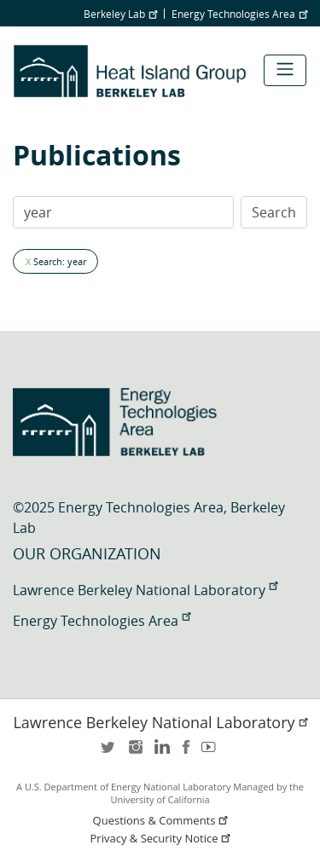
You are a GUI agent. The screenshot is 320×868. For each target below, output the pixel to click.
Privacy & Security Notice (162, 839)
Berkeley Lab (120, 14)
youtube (212, 752)
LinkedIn (160, 752)
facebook (186, 752)
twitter (109, 752)
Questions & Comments (162, 821)
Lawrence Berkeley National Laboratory (145, 590)
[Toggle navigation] (285, 70)
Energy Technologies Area (239, 14)
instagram (135, 752)
